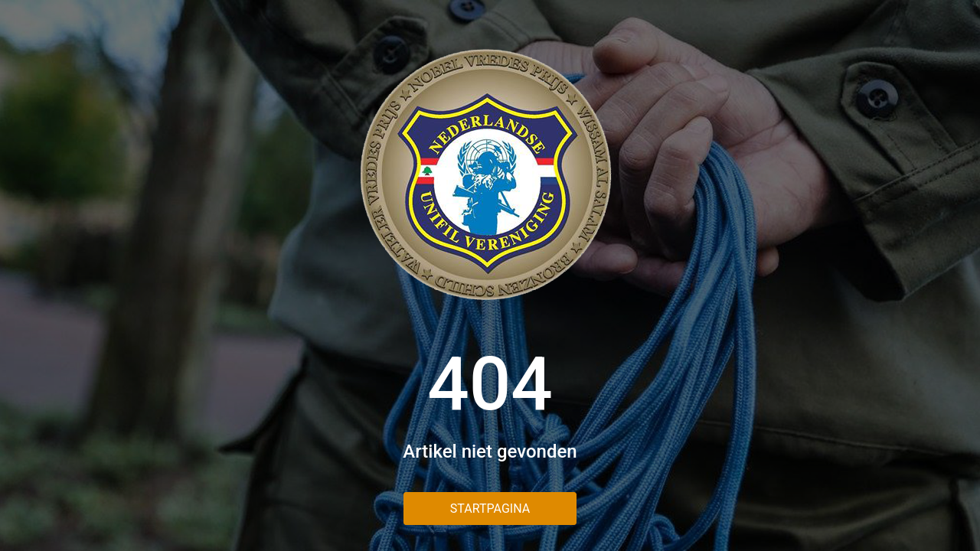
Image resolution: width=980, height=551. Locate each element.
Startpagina (490, 509)
